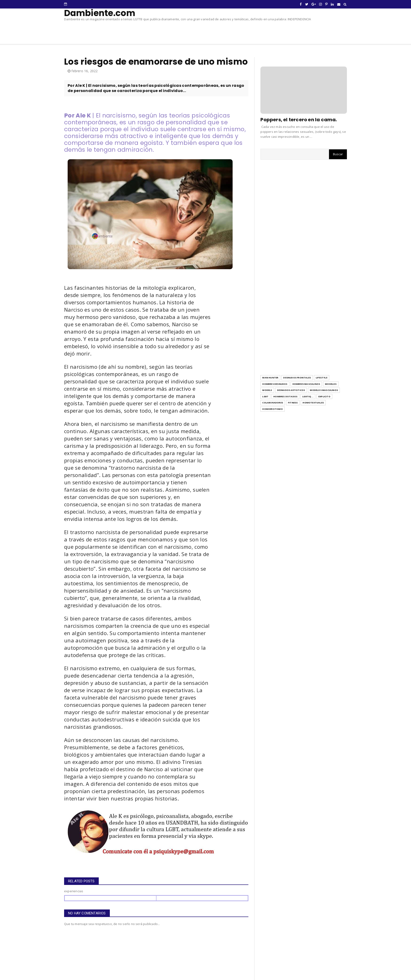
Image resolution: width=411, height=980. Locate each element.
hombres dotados (285, 396)
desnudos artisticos (291, 390)
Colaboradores (273, 403)
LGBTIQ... (308, 396)
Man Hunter (270, 378)
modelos (331, 384)
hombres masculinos (306, 384)
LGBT (265, 396)
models (267, 390)
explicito (324, 396)
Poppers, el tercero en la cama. (299, 120)
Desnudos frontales (297, 378)
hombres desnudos (275, 384)
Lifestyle (322, 378)
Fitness (293, 403)
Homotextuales (313, 403)
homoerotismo (272, 409)
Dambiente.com (100, 13)
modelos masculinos (324, 390)
